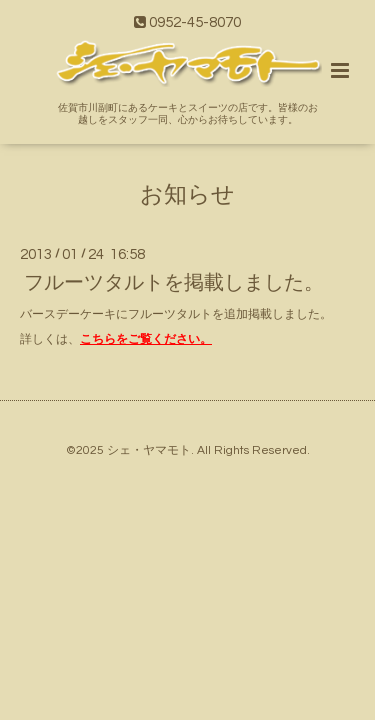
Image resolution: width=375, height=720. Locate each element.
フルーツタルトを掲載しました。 (174, 283)
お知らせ (187, 194)
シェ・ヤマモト (149, 450)
